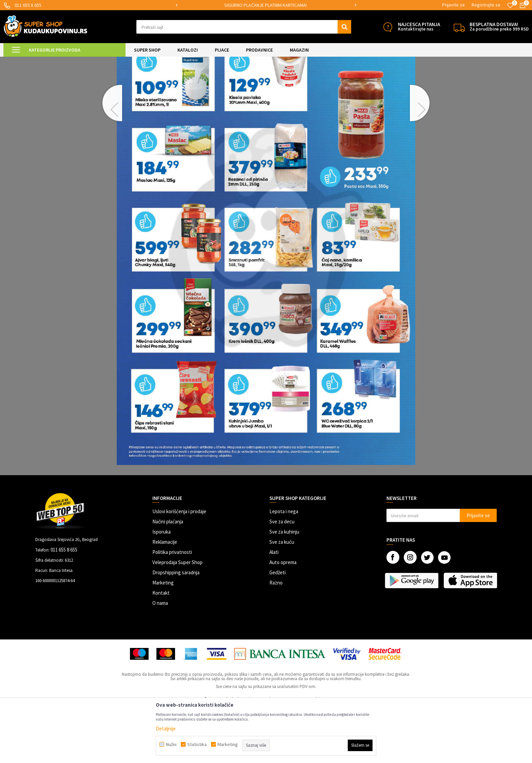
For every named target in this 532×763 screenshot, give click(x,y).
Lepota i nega (284, 568)
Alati (274, 609)
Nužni (171, 744)
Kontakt (161, 649)
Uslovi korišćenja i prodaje (179, 568)
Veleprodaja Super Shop (177, 619)
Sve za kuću (282, 599)
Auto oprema (283, 619)
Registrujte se (486, 5)
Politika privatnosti (172, 609)
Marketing (163, 639)
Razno (276, 639)
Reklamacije (165, 599)
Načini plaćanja (168, 578)
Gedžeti (278, 629)
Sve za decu (282, 578)
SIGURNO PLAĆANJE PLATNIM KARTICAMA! (265, 5)
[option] (266, 5)
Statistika (197, 744)
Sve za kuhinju (284, 588)
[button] (244, 27)
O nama (160, 660)
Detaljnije (166, 729)
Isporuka (161, 588)
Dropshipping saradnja (176, 629)
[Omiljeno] (510, 5)
